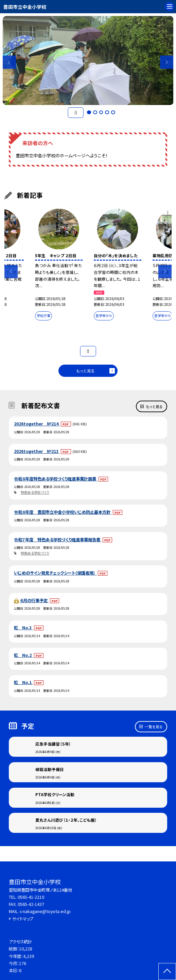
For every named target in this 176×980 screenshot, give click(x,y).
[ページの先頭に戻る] (167, 972)
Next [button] (167, 62)
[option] (88, 60)
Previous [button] (9, 62)
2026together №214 (37, 424)
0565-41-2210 (31, 897)
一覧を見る (154, 727)
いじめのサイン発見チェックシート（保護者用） (55, 573)
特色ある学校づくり (35, 492)
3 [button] (101, 112)
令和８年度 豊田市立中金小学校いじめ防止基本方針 (63, 512)
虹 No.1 (23, 682)
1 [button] (89, 112)
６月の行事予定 (34, 600)
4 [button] (107, 112)
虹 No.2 (23, 655)
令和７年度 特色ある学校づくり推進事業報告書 (58, 540)
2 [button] (95, 112)
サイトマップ (23, 919)
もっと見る (85, 371)
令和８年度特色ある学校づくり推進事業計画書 (56, 479)
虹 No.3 (23, 628)
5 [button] (113, 112)
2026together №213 (37, 451)
